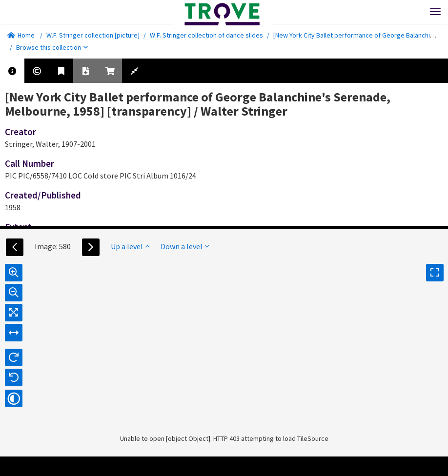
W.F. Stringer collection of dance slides (206, 35)
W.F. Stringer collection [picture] (93, 35)
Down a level (185, 246)
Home (21, 35)
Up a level (130, 246)
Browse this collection (52, 47)
